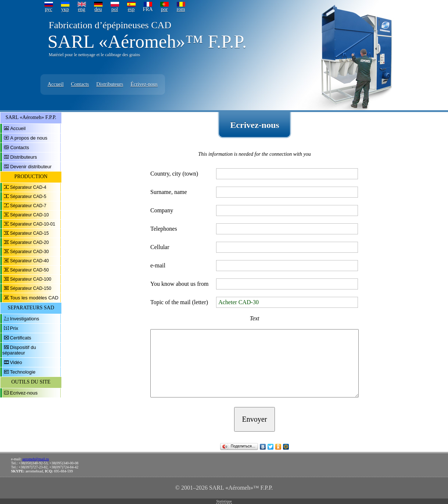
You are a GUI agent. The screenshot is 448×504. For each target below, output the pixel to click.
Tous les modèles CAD (34, 298)
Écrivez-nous (144, 84)
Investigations (25, 319)
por (164, 9)
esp (131, 9)
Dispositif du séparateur (19, 350)
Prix (14, 328)
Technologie (23, 372)
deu (98, 9)
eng (82, 9)
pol (115, 9)
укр (65, 9)
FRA (148, 9)
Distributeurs (110, 84)
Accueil (56, 84)
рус (49, 9)
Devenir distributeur (31, 167)
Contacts (80, 84)
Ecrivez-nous (24, 393)
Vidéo (16, 362)
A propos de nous (29, 138)
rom (181, 9)
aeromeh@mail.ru (36, 459)
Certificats (21, 338)
